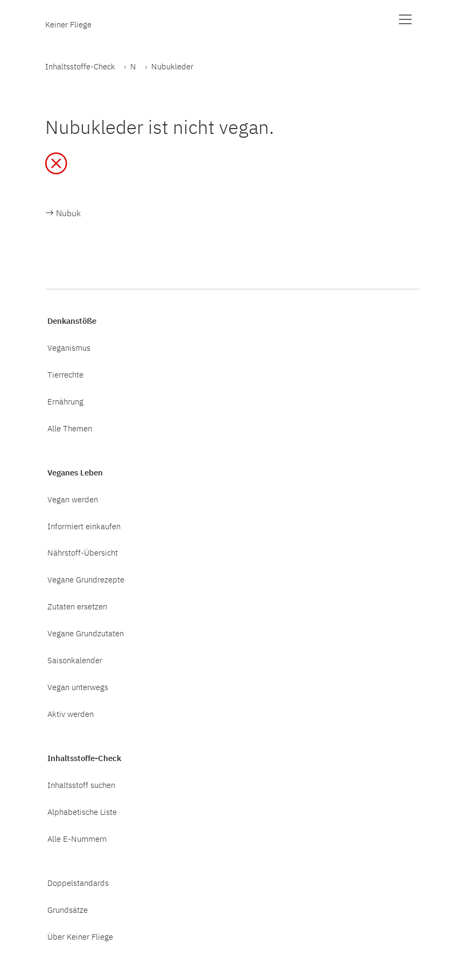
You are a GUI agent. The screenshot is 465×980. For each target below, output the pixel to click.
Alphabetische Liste (82, 812)
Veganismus (69, 347)
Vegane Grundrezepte (86, 579)
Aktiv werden (71, 714)
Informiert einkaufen (84, 526)
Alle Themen (70, 428)
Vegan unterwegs (78, 687)
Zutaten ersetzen (77, 606)
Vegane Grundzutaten (86, 633)
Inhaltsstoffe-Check (80, 66)
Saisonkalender (75, 660)
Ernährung (65, 401)
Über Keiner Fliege (80, 936)
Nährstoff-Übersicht (83, 552)
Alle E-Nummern (77, 839)
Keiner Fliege (68, 24)
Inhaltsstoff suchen (81, 785)
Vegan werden (73, 499)
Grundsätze (68, 910)
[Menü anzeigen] (405, 19)
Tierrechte (65, 374)
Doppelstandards (78, 883)
